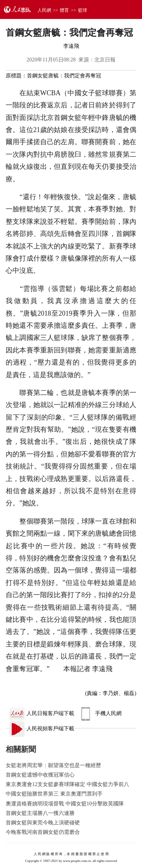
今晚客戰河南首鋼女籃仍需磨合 (43, 832)
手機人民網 (100, 713)
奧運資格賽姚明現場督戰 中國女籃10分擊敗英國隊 (65, 804)
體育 (64, 10)
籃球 (83, 10)
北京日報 (105, 60)
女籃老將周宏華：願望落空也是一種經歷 (53, 765)
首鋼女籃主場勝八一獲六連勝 (40, 813)
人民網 (44, 10)
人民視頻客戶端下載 (42, 729)
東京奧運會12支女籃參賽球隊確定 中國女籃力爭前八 (67, 784)
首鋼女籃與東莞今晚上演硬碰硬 (43, 823)
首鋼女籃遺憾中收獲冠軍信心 (40, 775)
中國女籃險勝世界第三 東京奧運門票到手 (54, 794)
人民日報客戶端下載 (42, 713)
